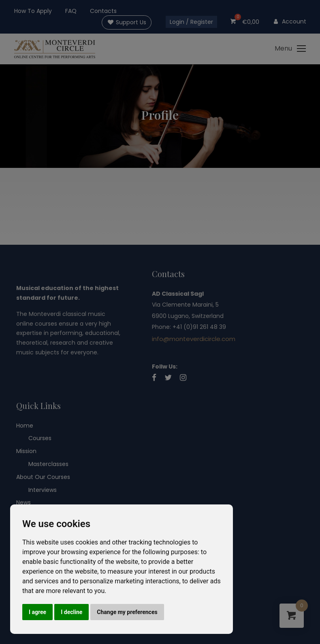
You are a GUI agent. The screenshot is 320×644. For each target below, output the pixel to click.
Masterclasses (48, 464)
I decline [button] (71, 612)
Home (25, 426)
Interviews (43, 490)
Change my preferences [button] (127, 612)
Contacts (103, 11)
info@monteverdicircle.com (194, 339)
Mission (26, 451)
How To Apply (33, 11)
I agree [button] (37, 612)
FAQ (71, 11)
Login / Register (191, 22)
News (23, 502)
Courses (40, 439)
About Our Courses (43, 477)
